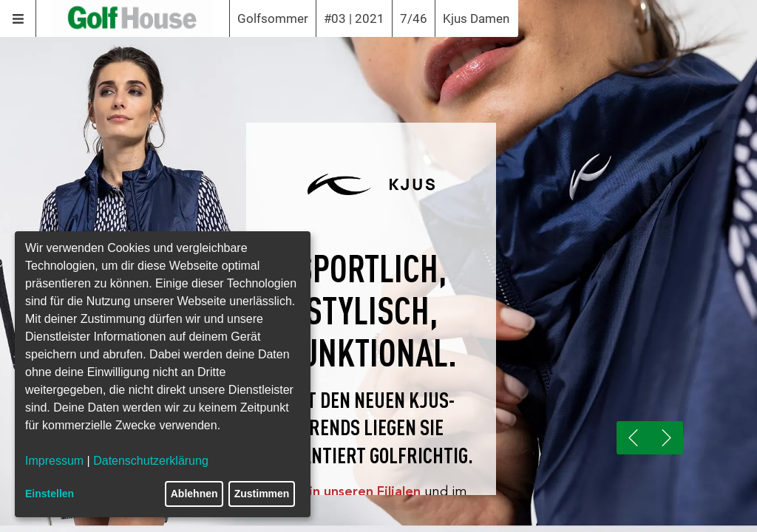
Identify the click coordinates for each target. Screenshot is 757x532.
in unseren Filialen (365, 491)
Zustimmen (262, 494)
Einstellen (50, 494)
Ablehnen (194, 494)
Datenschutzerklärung (151, 461)
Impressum (54, 461)
